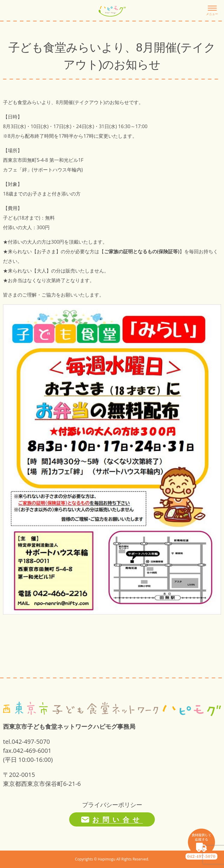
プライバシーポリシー (112, 805)
